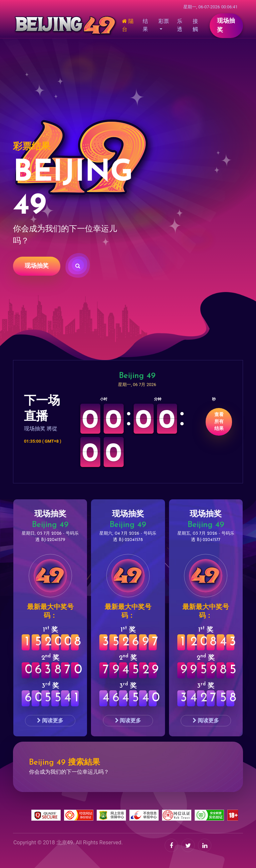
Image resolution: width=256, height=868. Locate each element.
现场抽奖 (37, 266)
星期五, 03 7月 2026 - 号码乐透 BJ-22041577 (206, 537)
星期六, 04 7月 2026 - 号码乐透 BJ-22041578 (128, 537)
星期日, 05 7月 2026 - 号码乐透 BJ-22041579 (50, 537)
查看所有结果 (219, 422)
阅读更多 (50, 720)
